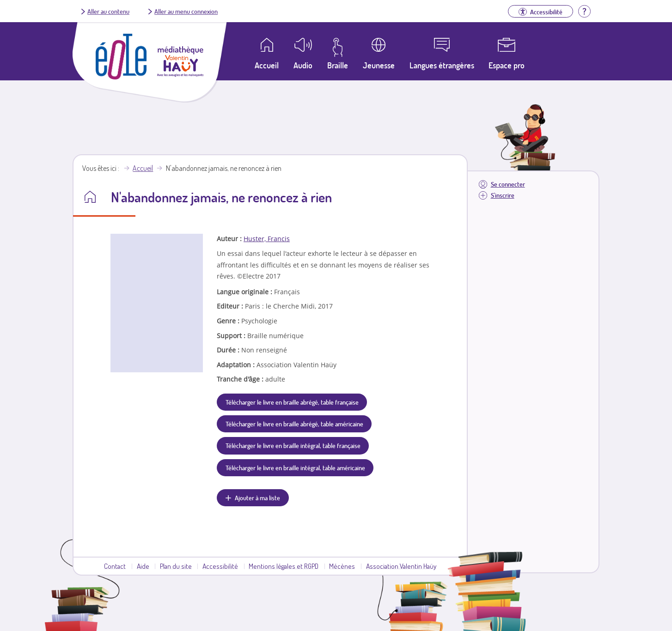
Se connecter (508, 184)
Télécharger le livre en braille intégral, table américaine (295, 467)
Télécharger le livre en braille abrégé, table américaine (294, 424)
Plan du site (176, 566)
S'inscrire (503, 195)
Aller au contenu (108, 11)
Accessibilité (220, 566)
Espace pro (507, 65)
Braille (338, 65)
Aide (143, 566)
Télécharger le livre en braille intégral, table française (293, 445)
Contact (115, 566)
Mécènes (342, 566)
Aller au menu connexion (186, 11)
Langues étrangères (442, 65)
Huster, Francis (267, 239)
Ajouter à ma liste (257, 498)
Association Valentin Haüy (401, 566)
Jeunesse (379, 65)
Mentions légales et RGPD (284, 566)
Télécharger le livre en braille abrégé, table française (292, 402)
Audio (303, 65)
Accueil (143, 168)
